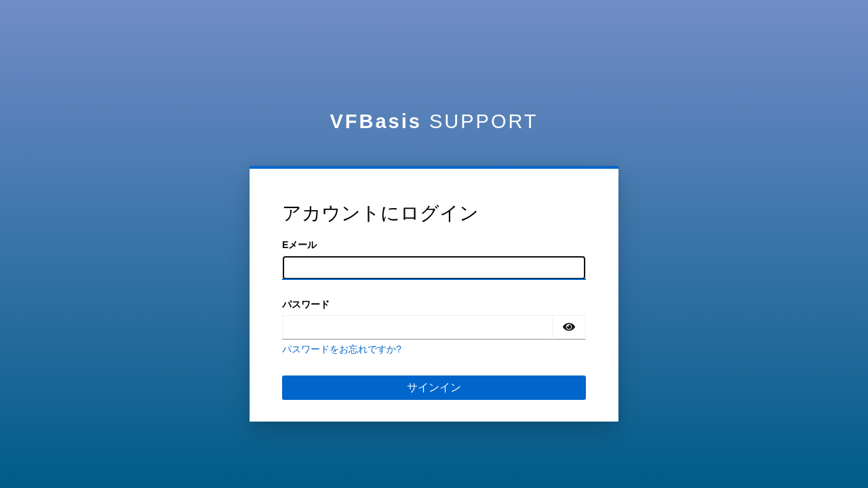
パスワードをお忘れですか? (342, 349)
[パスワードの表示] (569, 327)
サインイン (434, 387)
